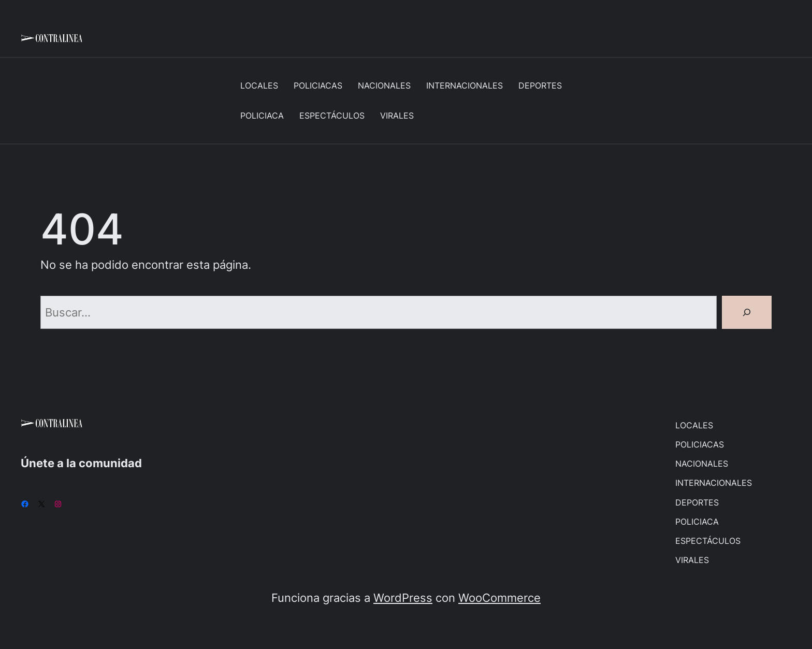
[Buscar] (747, 312)
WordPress (403, 597)
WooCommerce (499, 597)
